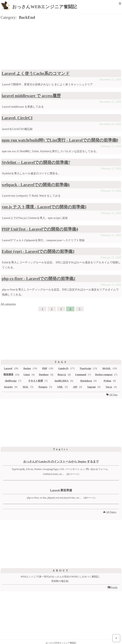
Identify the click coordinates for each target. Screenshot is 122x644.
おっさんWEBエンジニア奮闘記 (45, 7)
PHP (45, 368)
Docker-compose (104, 375)
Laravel (8, 368)
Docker (27, 368)
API (75, 387)
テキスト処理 (36, 381)
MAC (26, 387)
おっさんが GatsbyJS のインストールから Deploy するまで (61, 462)
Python (107, 381)
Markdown (86, 381)
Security (8, 387)
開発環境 (8, 375)
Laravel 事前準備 (61, 490)
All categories (8, 304)
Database (44, 375)
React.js (62, 375)
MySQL (107, 368)
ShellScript (11, 381)
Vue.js (109, 387)
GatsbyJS (63, 368)
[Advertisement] (61, 45)
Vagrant (91, 387)
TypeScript (85, 368)
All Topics (111, 512)
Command (81, 375)
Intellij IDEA (62, 381)
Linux (27, 375)
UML (60, 387)
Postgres (43, 387)
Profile (114, 587)
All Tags (113, 395)
